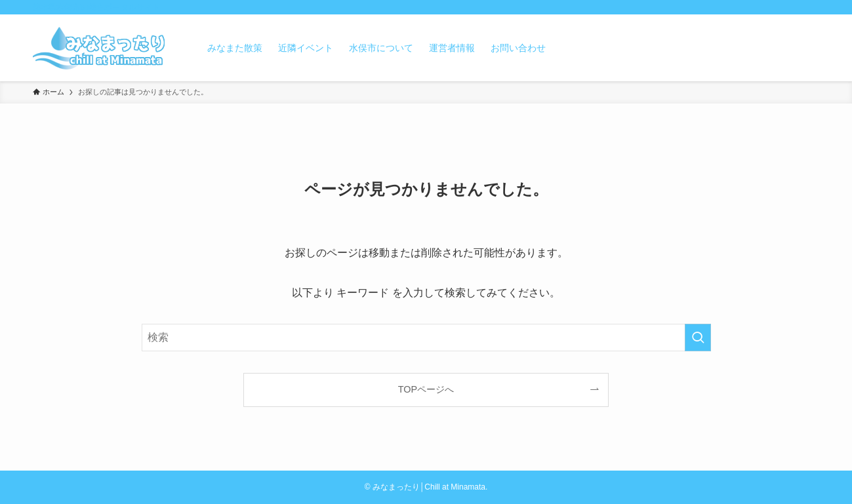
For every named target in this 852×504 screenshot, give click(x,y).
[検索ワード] (426, 338)
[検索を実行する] (698, 338)
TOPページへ (426, 389)
